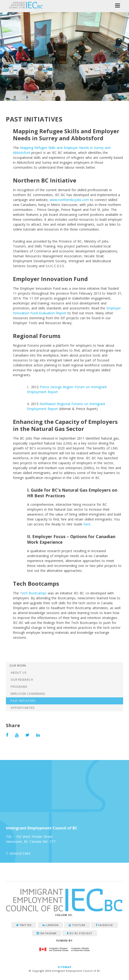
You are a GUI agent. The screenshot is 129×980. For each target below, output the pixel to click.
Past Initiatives (23, 701)
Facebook (104, 925)
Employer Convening (28, 694)
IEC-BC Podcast (80, 933)
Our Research (22, 680)
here (87, 524)
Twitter (24, 925)
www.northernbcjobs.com (69, 200)
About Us (18, 673)
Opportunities (22, 708)
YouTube (77, 925)
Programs (19, 687)
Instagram (47, 933)
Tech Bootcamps (33, 593)
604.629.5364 (20, 853)
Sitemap (65, 967)
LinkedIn (50, 925)
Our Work (18, 666)
